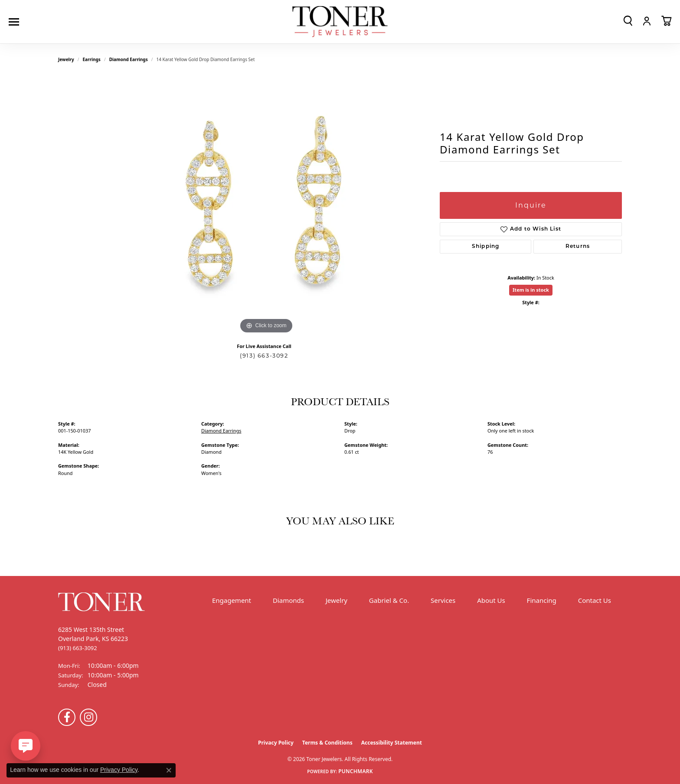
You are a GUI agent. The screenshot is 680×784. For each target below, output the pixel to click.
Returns (578, 247)
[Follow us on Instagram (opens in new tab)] (88, 717)
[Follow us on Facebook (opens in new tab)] (67, 717)
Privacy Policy (276, 743)
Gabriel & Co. (389, 600)
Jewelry (337, 600)
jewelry (66, 59)
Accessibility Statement (392, 743)
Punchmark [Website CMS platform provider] (356, 771)
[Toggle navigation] (16, 22)
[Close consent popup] (169, 770)
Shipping (486, 247)
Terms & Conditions (327, 743)
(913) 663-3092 (264, 356)
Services (443, 600)
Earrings (92, 59)
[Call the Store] (78, 648)
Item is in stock (531, 290)
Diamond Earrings (129, 59)
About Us (491, 600)
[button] (628, 21)
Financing (542, 600)
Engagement (232, 600)
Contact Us (595, 600)
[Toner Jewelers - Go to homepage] (340, 22)
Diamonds (288, 600)
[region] (266, 206)
